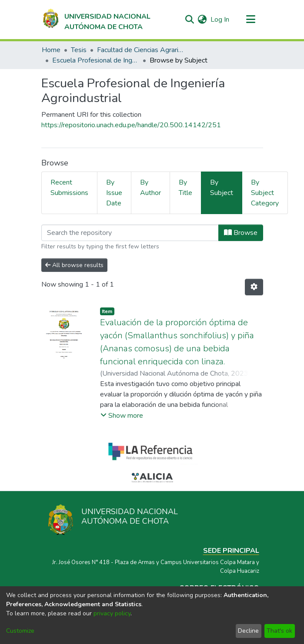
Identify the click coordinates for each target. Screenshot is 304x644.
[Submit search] (190, 20)
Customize (20, 631)
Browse (241, 233)
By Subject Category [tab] (265, 193)
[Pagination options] (254, 287)
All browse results (74, 265)
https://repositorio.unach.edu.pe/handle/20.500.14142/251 (131, 125)
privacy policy (112, 613)
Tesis (79, 50)
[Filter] (130, 233)
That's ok (279, 631)
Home (51, 50)
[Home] (96, 20)
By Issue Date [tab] (114, 193)
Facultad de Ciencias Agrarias (140, 50)
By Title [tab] (185, 188)
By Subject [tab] (222, 188)
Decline (248, 631)
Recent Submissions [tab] (69, 188)
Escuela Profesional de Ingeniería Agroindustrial (96, 60)
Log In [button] (220, 20)
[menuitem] (202, 20)
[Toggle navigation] (251, 20)
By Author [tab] (150, 188)
